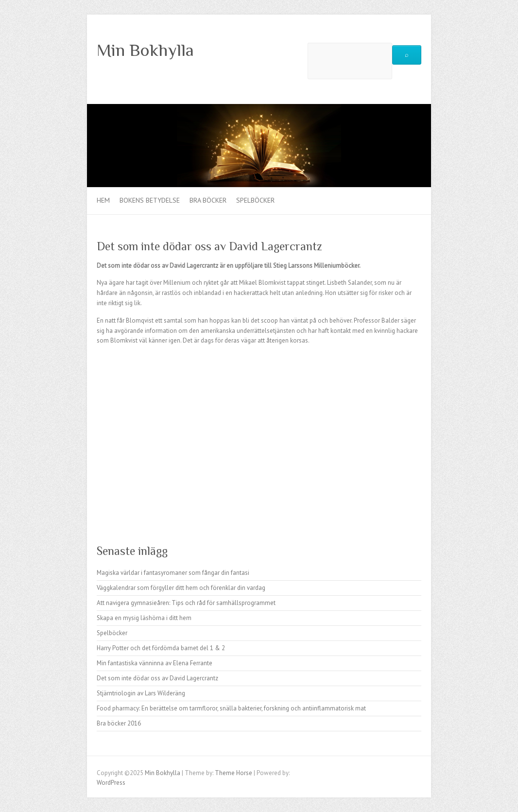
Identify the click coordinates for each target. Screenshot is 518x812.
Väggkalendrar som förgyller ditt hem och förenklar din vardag (181, 588)
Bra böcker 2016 (119, 723)
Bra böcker (208, 200)
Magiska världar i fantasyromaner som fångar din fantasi (173, 573)
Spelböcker (255, 200)
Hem (103, 200)
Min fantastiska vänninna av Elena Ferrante (155, 663)
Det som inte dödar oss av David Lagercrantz (157, 678)
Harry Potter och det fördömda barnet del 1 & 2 (161, 648)
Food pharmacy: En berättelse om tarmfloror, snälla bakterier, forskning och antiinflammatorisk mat (231, 708)
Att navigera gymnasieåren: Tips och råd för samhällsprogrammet (186, 603)
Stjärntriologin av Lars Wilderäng (141, 693)
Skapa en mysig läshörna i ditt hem (144, 618)
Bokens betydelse (150, 200)
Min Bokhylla (145, 50)
